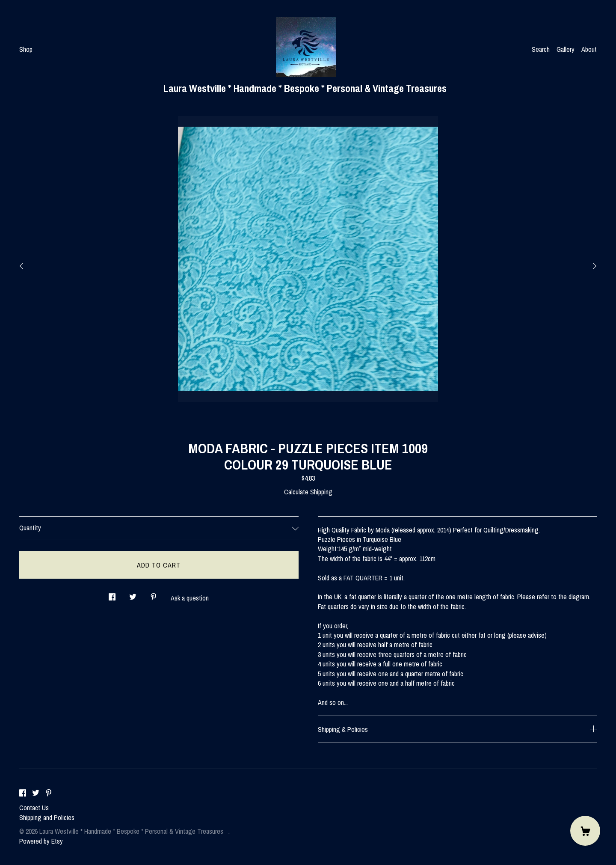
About (589, 49)
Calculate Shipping (308, 492)
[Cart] (585, 831)
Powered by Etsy (41, 841)
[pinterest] (49, 793)
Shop (26, 49)
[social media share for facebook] (112, 594)
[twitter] (36, 793)
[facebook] (23, 793)
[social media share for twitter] (133, 594)
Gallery (566, 49)
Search (541, 49)
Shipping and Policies (47, 817)
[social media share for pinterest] (154, 594)
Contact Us (34, 808)
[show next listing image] (575, 264)
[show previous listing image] (41, 264)
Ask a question (190, 598)
